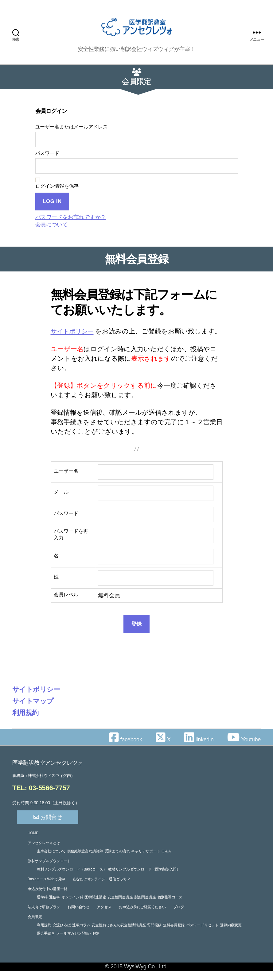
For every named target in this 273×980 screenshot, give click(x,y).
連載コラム (81, 934)
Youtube (244, 749)
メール (61, 502)
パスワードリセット (202, 934)
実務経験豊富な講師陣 (85, 860)
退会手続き (46, 943)
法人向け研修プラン (44, 916)
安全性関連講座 (120, 906)
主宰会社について (51, 860)
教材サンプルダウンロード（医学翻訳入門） (144, 878)
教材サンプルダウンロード (49, 870)
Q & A (166, 860)
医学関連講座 (95, 906)
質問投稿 (154, 934)
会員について (52, 225)
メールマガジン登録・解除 (78, 943)
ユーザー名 (66, 480)
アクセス (104, 916)
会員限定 (35, 926)
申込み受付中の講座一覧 (47, 898)
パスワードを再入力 (71, 544)
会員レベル (66, 604)
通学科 (42, 906)
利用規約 (27, 722)
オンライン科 (72, 906)
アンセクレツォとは (44, 852)
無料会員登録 (174, 934)
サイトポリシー (74, 331)
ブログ (179, 916)
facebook (125, 749)
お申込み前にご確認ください (142, 916)
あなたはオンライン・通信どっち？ (102, 888)
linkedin (199, 749)
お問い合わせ (78, 916)
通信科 (55, 906)
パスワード (47, 153)
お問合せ (48, 826)
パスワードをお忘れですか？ (71, 217)
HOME (33, 842)
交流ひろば (62, 934)
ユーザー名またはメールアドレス (72, 127)
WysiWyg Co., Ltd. (146, 976)
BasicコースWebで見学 (46, 888)
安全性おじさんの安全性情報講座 (119, 934)
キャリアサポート (146, 860)
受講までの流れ (117, 860)
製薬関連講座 (145, 906)
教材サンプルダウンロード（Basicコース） (72, 878)
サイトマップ (35, 710)
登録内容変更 (231, 934)
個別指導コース (170, 906)
